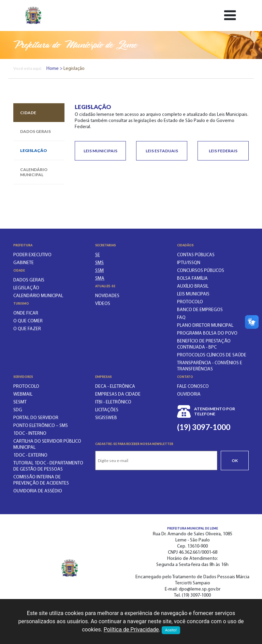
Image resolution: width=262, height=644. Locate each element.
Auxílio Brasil (193, 286)
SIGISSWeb (106, 418)
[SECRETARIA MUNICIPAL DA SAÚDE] (99, 263)
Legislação (34, 150)
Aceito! (171, 630)
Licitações (107, 410)
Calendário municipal (34, 172)
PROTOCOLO (190, 302)
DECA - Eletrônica (115, 387)
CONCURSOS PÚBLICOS (201, 271)
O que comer (28, 321)
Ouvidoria (189, 394)
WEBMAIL (23, 394)
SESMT (20, 402)
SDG (18, 410)
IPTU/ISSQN (189, 263)
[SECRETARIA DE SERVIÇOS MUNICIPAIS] (99, 271)
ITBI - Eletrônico (113, 402)
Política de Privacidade (131, 630)
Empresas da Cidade (118, 394)
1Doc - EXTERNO (30, 455)
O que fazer (27, 329)
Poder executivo (32, 255)
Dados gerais (35, 131)
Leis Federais (223, 151)
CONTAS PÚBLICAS (196, 255)
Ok (235, 461)
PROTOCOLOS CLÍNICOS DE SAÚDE (212, 355)
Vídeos (103, 304)
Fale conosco (193, 387)
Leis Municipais (100, 151)
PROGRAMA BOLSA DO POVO (207, 333)
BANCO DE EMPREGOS (200, 310)
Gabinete (24, 263)
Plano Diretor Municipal (205, 326)
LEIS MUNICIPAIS (193, 294)
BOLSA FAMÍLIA (192, 279)
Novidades (107, 296)
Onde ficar (26, 313)
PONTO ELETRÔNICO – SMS (41, 426)
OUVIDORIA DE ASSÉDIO (38, 491)
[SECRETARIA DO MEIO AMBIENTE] (100, 279)
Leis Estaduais (162, 151)
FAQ (181, 318)
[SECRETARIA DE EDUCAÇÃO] (98, 255)
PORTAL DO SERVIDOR (36, 418)
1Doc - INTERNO (30, 434)
